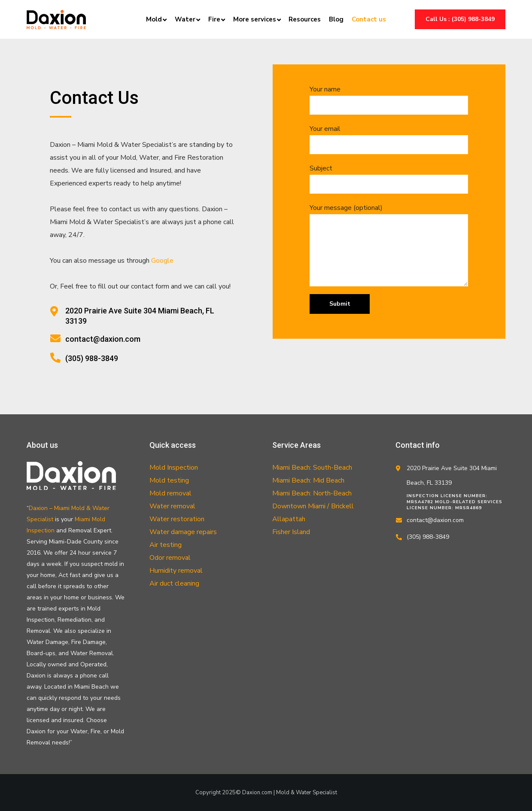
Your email (389, 139)
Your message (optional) (389, 245)
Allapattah (289, 519)
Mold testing (169, 480)
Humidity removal (176, 571)
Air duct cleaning (174, 583)
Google (162, 261)
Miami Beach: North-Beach (312, 493)
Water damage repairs (183, 532)
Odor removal (170, 558)
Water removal (172, 506)
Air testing (166, 545)
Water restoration (177, 519)
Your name (389, 100)
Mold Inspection (174, 468)
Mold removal (170, 493)
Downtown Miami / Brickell (313, 506)
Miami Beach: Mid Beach (308, 480)
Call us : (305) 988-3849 (460, 19)
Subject (389, 179)
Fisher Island (291, 532)
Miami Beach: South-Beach (312, 468)
